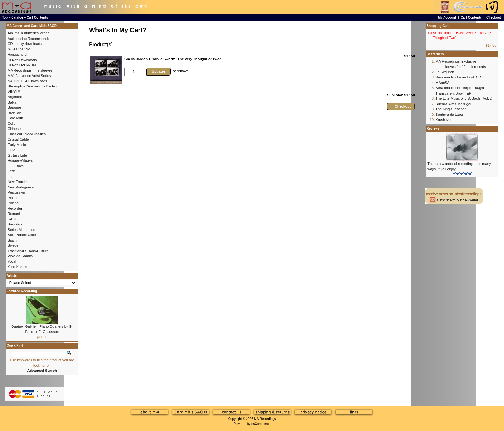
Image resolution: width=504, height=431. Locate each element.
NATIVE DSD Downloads (27, 81)
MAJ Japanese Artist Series (29, 76)
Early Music (17, 145)
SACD (13, 219)
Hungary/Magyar (21, 160)
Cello (12, 124)
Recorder (15, 208)
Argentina (15, 97)
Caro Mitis (16, 118)
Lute (11, 177)
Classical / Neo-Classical (27, 134)
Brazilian (14, 113)
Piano (12, 198)
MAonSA (442, 83)
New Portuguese (21, 187)
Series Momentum (22, 230)
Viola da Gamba (20, 256)
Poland (13, 203)
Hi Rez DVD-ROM (22, 65)
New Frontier (18, 182)
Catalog (17, 18)
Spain (12, 240)
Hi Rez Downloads (22, 60)
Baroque (14, 107)
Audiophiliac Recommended (30, 39)
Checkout (494, 18)
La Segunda (445, 72)
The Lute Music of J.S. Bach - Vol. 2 (464, 98)
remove (183, 71)
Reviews (433, 128)
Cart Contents (37, 18)
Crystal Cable (18, 139)
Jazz (11, 171)
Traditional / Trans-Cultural (28, 251)
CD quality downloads (25, 44)
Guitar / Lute (18, 155)
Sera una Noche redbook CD (458, 77)
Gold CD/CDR (19, 49)
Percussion (16, 192)
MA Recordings (265, 419)
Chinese (14, 129)
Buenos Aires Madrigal (453, 104)
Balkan (13, 102)
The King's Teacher (451, 109)
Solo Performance (22, 235)
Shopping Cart (438, 26)
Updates (159, 71)
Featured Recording (22, 291)
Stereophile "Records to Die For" (33, 86)
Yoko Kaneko (18, 267)
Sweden (14, 245)
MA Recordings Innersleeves (30, 70)
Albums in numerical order (28, 33)
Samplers (15, 224)
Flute (12, 150)
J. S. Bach (16, 166)
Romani (14, 214)
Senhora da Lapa (449, 115)
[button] (401, 106)
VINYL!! (14, 92)
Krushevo (443, 120)
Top (5, 18)
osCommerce (261, 424)
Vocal (12, 261)
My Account (447, 18)
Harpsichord (17, 54)
